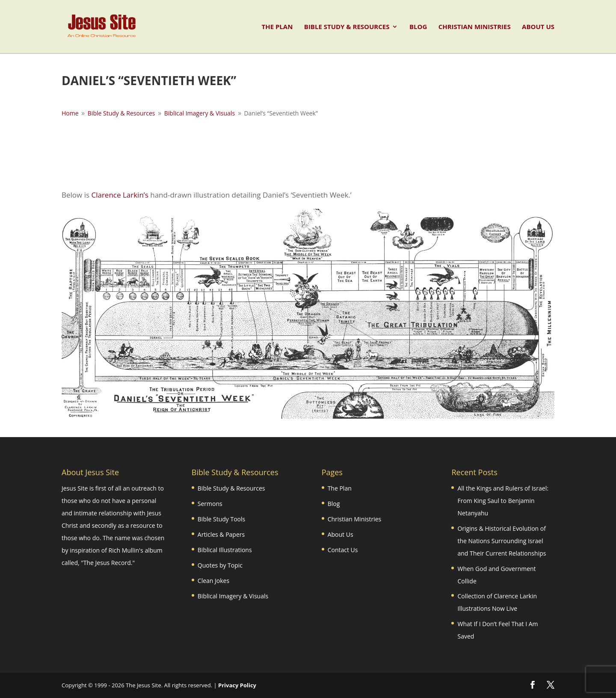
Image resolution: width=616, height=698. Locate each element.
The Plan (277, 27)
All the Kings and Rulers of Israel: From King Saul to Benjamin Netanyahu (503, 501)
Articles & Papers (221, 534)
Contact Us (343, 550)
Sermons (210, 504)
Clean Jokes (213, 581)
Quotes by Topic (220, 565)
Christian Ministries (475, 27)
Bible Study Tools (221, 519)
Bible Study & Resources (347, 27)
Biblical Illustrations (225, 550)
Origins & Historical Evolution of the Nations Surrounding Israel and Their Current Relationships (502, 541)
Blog (418, 27)
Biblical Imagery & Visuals (233, 596)
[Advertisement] (308, 152)
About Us (538, 27)
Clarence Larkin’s (120, 195)
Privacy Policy (237, 685)
